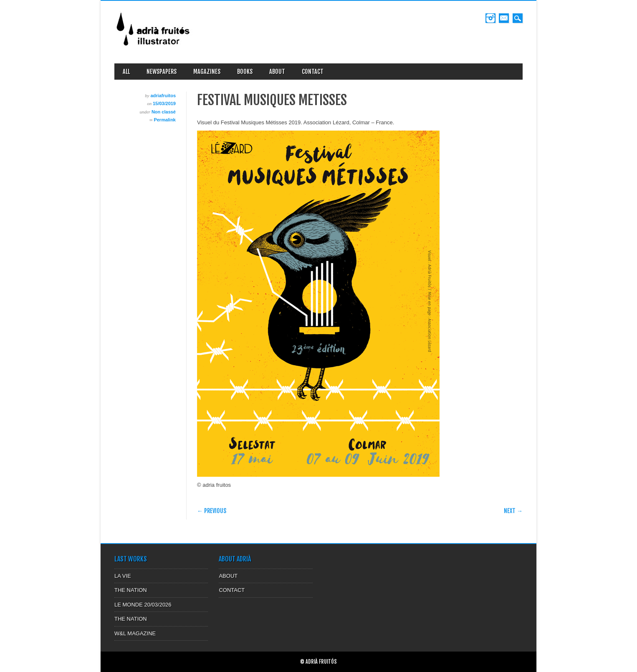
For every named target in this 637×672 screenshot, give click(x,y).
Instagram (490, 18)
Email (504, 18)
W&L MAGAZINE (135, 633)
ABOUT (277, 72)
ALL (126, 72)
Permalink (165, 120)
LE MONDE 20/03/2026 (143, 605)
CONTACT (313, 72)
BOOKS (245, 72)
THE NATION (131, 590)
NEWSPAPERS (162, 72)
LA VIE (123, 576)
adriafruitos (163, 96)
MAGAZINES (207, 72)
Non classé (164, 112)
